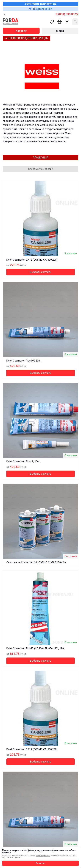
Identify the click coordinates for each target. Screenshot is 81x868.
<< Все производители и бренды (26, 38)
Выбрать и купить (41, 272)
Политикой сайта (43, 856)
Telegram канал (40, 9)
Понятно (40, 863)
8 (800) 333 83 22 (67, 14)
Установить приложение (41, 4)
